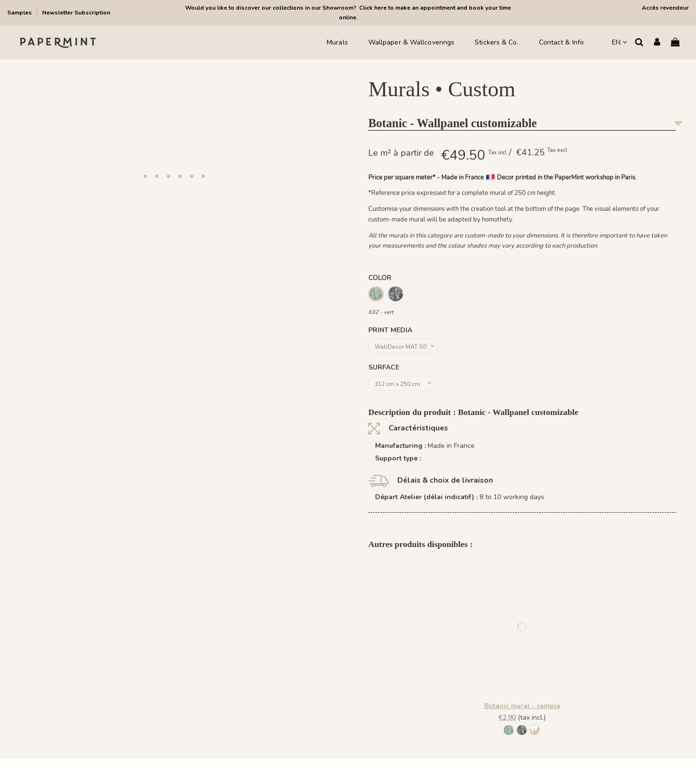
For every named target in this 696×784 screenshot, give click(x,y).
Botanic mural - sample (522, 710)
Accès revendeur (665, 8)
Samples (20, 13)
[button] (145, 176)
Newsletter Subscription (76, 13)
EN (619, 42)
